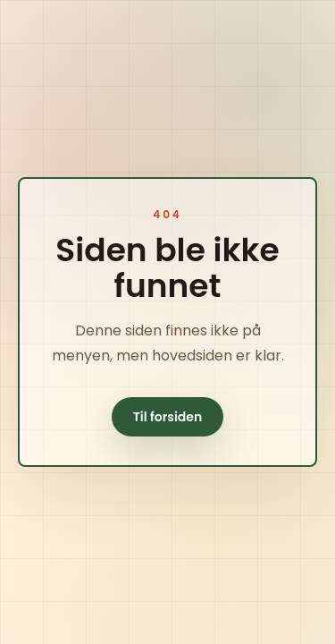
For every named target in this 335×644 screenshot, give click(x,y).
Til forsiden (168, 417)
